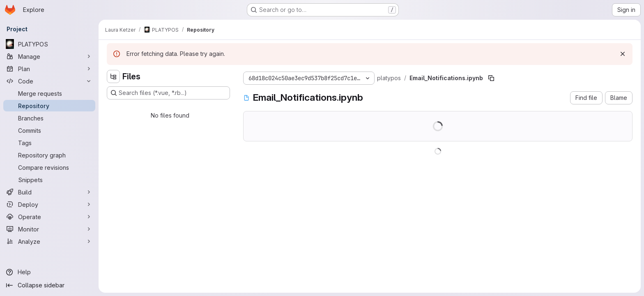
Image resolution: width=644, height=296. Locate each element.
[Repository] (49, 106)
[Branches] (49, 118)
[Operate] (49, 217)
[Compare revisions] (49, 167)
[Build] (49, 192)
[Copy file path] (491, 78)
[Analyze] (49, 241)
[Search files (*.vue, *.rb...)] (168, 93)
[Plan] (49, 69)
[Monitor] (49, 229)
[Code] (49, 81)
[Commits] (49, 130)
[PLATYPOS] (49, 44)
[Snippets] (49, 180)
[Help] (49, 272)
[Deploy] (49, 204)
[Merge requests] (49, 93)
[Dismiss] (623, 54)
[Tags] (49, 143)
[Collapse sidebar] (49, 285)
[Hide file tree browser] (113, 76)
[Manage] (49, 56)
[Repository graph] (49, 155)
